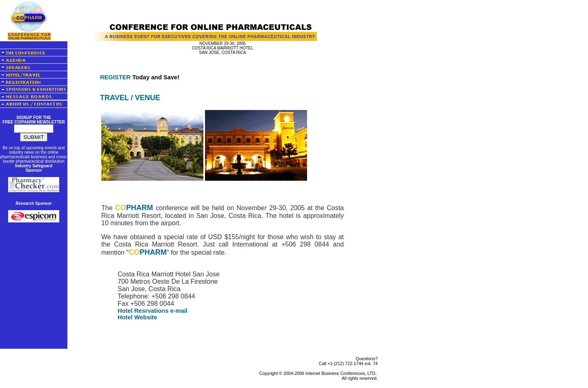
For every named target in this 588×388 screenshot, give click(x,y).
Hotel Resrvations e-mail (153, 311)
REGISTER (115, 77)
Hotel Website (137, 317)
